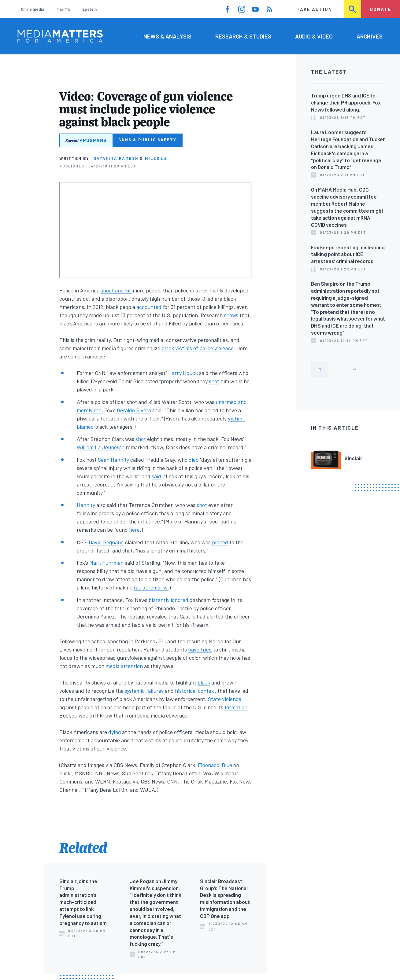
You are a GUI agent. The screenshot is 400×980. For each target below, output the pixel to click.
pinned (220, 542)
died (194, 460)
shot (214, 381)
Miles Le (156, 158)
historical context (196, 691)
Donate (380, 9)
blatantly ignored (169, 600)
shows (231, 315)
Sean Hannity (113, 460)
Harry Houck (183, 373)
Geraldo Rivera (134, 410)
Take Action (314, 9)
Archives (370, 36)
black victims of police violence (198, 348)
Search (353, 9)
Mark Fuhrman (106, 563)
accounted (149, 307)
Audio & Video (314, 36)
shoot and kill (116, 290)
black (204, 682)
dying (115, 732)
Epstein (89, 9)
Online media (33, 9)
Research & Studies (243, 36)
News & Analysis (167, 36)
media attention (124, 666)
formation (236, 707)
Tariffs (63, 9)
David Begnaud (106, 542)
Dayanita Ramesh (116, 158)
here (134, 530)
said (156, 476)
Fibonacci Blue (215, 765)
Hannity (86, 505)
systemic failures (144, 691)
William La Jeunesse (101, 447)
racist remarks (151, 587)
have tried (200, 649)
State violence (225, 699)
